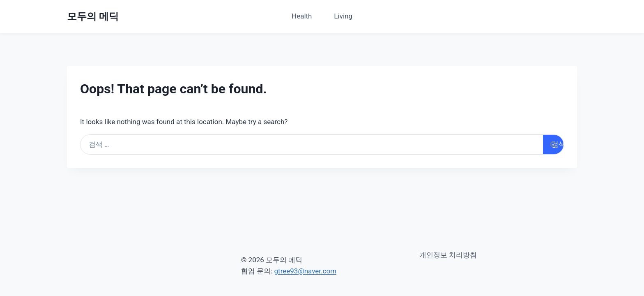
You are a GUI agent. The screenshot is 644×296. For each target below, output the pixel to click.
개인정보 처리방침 (448, 255)
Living (343, 16)
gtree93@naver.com (306, 271)
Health (302, 16)
